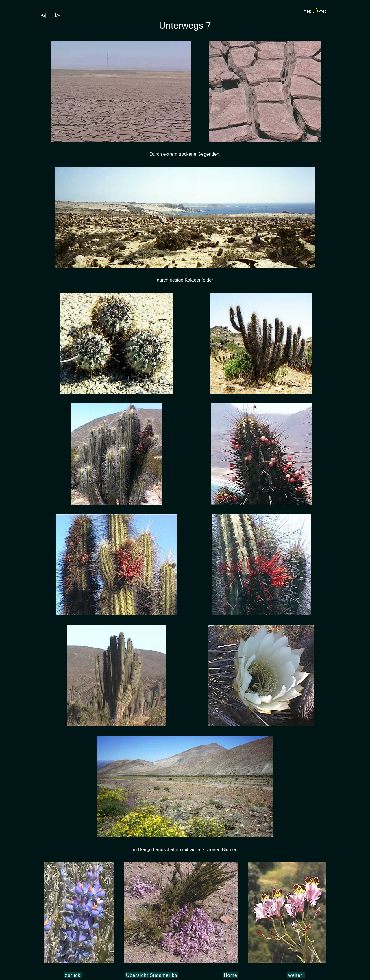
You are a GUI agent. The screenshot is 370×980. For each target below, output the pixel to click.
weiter (296, 975)
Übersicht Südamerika (152, 975)
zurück (73, 975)
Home (231, 975)
